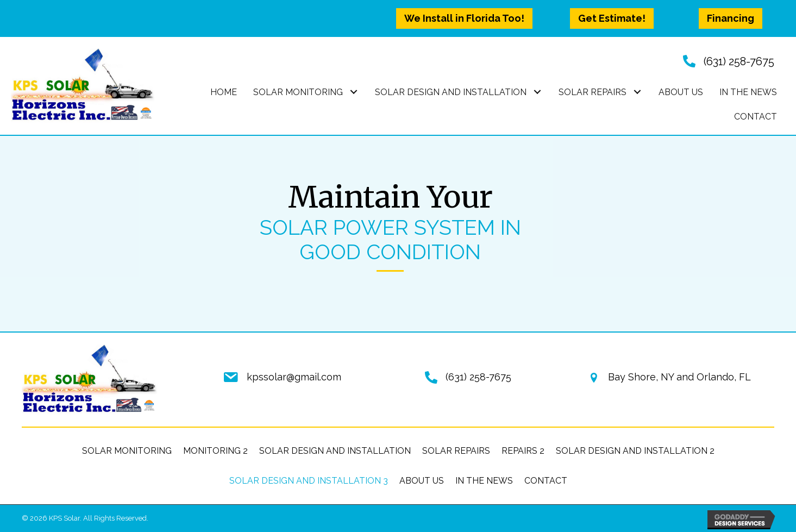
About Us (422, 481)
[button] (464, 18)
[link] (224, 92)
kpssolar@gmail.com (294, 377)
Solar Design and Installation (335, 451)
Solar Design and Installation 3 (309, 481)
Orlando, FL (724, 377)
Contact (546, 481)
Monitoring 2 (215, 451)
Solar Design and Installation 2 (635, 451)
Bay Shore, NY (641, 377)
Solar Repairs (456, 451)
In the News (484, 481)
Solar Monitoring (127, 451)
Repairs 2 (523, 451)
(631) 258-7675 (739, 61)
